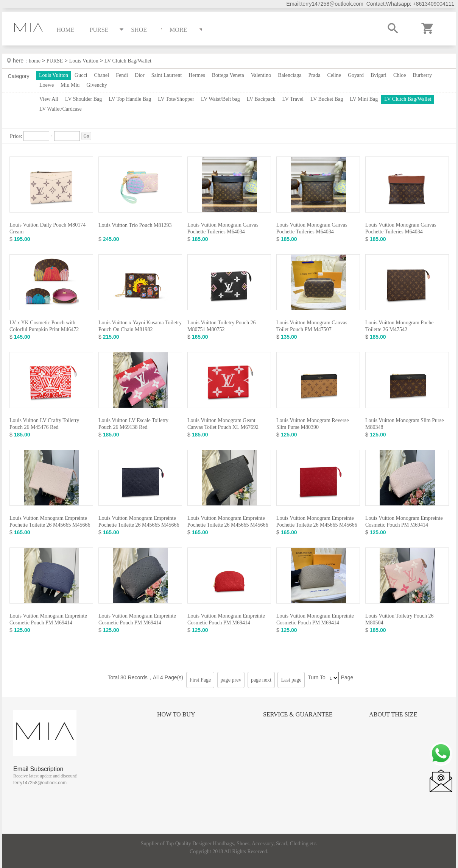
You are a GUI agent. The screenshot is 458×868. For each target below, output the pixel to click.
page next (261, 680)
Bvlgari (379, 75)
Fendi (122, 75)
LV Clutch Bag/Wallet (128, 61)
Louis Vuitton (84, 61)
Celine (334, 75)
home (35, 61)
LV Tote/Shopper (176, 99)
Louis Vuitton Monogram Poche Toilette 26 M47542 (400, 326)
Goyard (356, 75)
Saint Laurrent (167, 75)
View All (49, 99)
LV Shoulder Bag (83, 99)
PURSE (55, 61)
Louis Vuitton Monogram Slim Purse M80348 (404, 424)
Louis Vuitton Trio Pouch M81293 (135, 225)
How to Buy (176, 714)
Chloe (400, 75)
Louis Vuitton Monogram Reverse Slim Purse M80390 (312, 424)
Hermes (197, 75)
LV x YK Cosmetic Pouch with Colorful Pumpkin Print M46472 (44, 326)
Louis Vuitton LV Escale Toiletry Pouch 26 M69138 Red (133, 424)
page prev (231, 680)
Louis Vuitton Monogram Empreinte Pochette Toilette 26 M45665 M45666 (50, 522)
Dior (140, 75)
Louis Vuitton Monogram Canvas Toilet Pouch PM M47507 (312, 326)
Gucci (81, 75)
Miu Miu (70, 85)
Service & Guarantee (298, 714)
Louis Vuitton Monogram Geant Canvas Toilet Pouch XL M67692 (223, 424)
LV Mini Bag (364, 99)
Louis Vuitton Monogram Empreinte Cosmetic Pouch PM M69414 (404, 522)
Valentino (261, 75)
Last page (291, 680)
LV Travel (293, 99)
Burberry (422, 75)
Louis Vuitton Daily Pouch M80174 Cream (48, 228)
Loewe (47, 85)
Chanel (102, 75)
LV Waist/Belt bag (220, 99)
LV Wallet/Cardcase (61, 109)
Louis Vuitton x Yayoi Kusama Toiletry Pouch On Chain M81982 (140, 326)
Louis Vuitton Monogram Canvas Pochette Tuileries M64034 (223, 228)
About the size (393, 714)
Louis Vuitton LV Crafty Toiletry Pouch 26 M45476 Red (44, 424)
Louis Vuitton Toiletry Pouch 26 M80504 (399, 619)
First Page (200, 680)
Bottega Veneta (228, 75)
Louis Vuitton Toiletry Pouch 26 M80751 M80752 (221, 326)
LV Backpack (261, 99)
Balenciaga (290, 75)
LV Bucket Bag (327, 99)
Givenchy (97, 85)
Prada (315, 75)
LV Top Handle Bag (130, 99)
